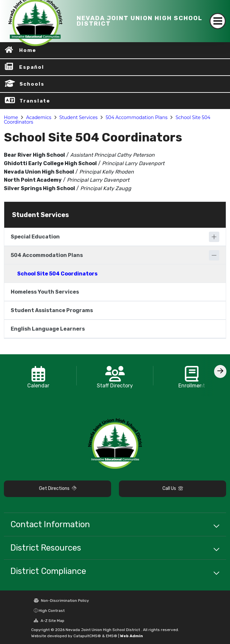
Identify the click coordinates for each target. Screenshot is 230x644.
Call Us (173, 488)
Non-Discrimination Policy (61, 601)
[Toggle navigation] (218, 21)
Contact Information (50, 524)
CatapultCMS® (87, 636)
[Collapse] (214, 255)
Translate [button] (35, 101)
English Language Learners (48, 329)
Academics (38, 117)
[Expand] (214, 237)
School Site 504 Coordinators (57, 274)
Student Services (79, 117)
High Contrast (52, 611)
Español (32, 67)
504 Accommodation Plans (136, 117)
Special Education (35, 237)
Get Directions (58, 488)
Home (11, 117)
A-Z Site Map (49, 621)
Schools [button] (32, 84)
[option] (38, 376)
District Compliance (48, 571)
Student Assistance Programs (52, 310)
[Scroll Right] (220, 371)
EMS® (112, 636)
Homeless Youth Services (45, 292)
